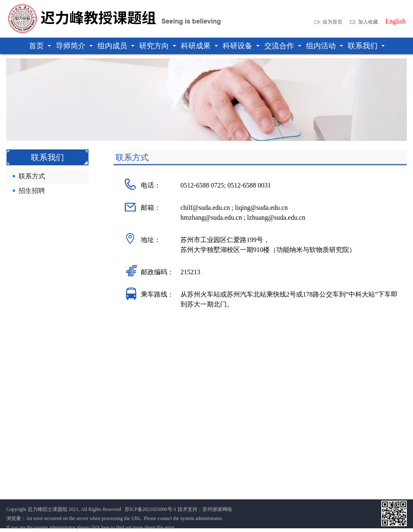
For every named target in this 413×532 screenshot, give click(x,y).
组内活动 (321, 46)
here (106, 527)
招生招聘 (32, 191)
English (395, 21)
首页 (36, 46)
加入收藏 (368, 22)
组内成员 (112, 46)
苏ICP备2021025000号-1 (151, 509)
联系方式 (32, 176)
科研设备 (237, 46)
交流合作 (279, 46)
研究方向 (154, 46)
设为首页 (332, 22)
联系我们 (363, 46)
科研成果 (196, 46)
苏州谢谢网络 (217, 509)
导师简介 (71, 46)
